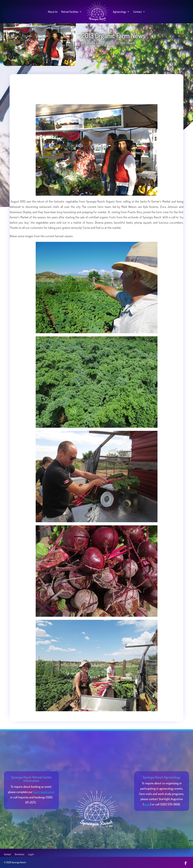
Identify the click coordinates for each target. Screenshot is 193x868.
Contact (138, 12)
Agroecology (119, 12)
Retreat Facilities (70, 12)
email (147, 804)
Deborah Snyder (95, 43)
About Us (53, 12)
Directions (20, 854)
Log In (31, 854)
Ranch (131, 43)
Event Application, (44, 792)
